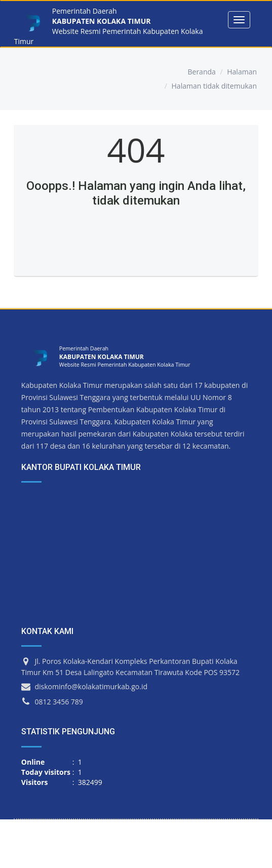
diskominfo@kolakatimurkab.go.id (91, 686)
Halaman (242, 72)
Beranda (201, 72)
